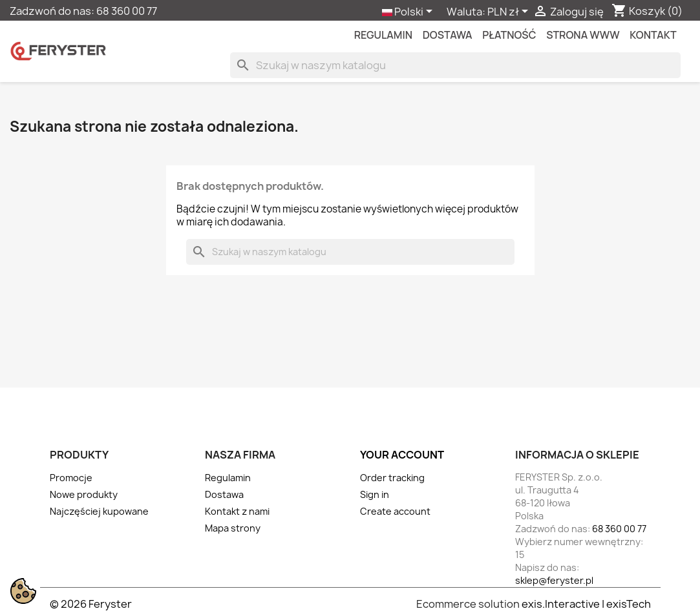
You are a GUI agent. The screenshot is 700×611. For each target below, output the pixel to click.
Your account (402, 455)
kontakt (653, 35)
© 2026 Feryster (91, 604)
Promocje (71, 478)
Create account (395, 511)
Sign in (375, 494)
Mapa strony (233, 528)
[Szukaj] (455, 65)
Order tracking (392, 478)
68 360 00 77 (127, 11)
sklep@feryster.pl (554, 580)
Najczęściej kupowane (99, 511)
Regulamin (383, 35)
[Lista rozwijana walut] (510, 12)
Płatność (509, 35)
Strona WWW (583, 35)
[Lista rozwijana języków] (409, 12)
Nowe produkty (84, 494)
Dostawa (448, 35)
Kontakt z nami (237, 511)
